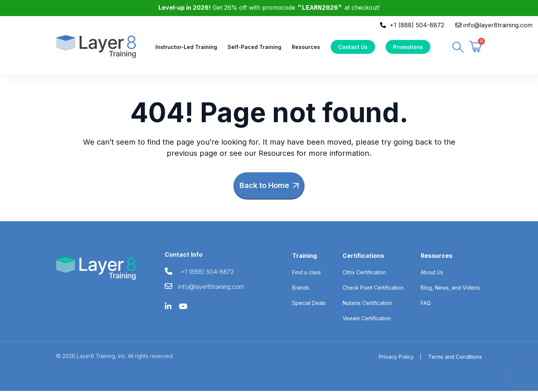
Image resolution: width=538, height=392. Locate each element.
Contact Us (353, 47)
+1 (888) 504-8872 (417, 25)
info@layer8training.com (498, 25)
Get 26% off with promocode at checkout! (269, 7)
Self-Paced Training (254, 47)
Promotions (408, 47)
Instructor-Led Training (186, 47)
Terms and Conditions (455, 358)
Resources (306, 47)
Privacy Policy (396, 358)
